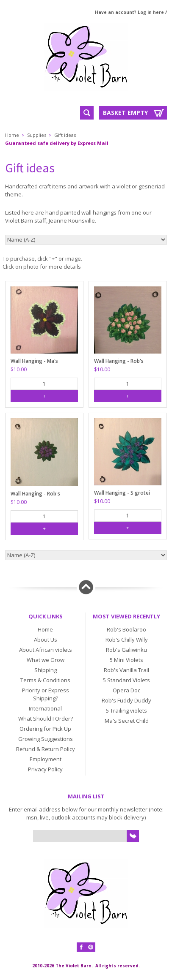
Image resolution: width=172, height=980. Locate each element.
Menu (31, 112)
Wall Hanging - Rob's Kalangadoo (119, 361)
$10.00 (19, 369)
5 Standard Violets (126, 680)
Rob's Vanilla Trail (126, 670)
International (45, 708)
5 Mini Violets (126, 660)
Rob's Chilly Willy (127, 640)
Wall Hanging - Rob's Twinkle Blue (35, 494)
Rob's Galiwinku (126, 650)
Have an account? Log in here (129, 12)
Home (12, 135)
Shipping (46, 670)
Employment (46, 759)
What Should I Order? (46, 719)
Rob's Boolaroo (126, 629)
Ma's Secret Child (127, 721)
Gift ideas (65, 135)
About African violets (46, 650)
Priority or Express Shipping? (46, 694)
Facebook (81, 947)
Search (87, 113)
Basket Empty (125, 113)
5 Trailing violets (126, 710)
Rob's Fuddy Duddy (126, 700)
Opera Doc (126, 690)
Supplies (37, 135)
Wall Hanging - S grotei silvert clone (122, 493)
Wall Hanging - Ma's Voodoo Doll (34, 361)
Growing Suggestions (46, 739)
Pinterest (91, 947)
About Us (46, 640)
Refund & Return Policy (46, 749)
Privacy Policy (45, 769)
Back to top (86, 587)
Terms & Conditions (45, 680)
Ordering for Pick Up (45, 729)
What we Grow (46, 660)
